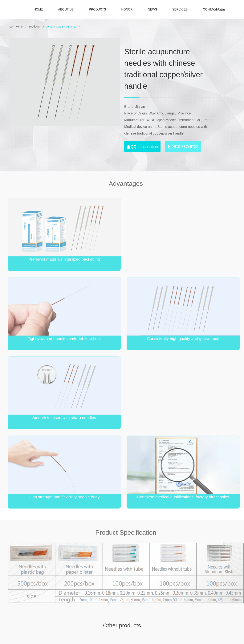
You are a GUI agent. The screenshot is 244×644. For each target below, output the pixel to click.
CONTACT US (213, 9)
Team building (204, 601)
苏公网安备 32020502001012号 (132, 638)
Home (19, 27)
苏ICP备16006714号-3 (100, 638)
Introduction (124, 596)
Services (184, 583)
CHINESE (219, 10)
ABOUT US (66, 9)
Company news (164, 596)
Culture (124, 601)
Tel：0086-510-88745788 (25, 608)
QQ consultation (142, 147)
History (124, 606)
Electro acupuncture (144, 602)
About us (124, 583)
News (164, 583)
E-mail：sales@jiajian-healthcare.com (32, 615)
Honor (141, 561)
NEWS (152, 9)
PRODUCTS (98, 13)
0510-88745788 (183, 147)
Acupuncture (144, 596)
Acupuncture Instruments (61, 27)
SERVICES (180, 9)
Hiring (204, 596)
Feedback (184, 596)
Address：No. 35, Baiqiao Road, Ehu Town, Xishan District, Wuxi (40, 599)
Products (34, 27)
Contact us (225, 561)
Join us (182, 561)
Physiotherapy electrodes (144, 615)
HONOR (127, 9)
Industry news (164, 601)
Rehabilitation (144, 608)
